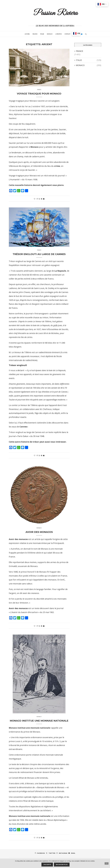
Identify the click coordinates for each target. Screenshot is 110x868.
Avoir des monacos (39, 532)
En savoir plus (62, 864)
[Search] (86, 34)
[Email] (82, 34)
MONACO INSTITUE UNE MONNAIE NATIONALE (39, 721)
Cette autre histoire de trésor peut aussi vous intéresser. (38, 442)
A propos (58, 34)
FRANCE (35, 34)
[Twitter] (51, 853)
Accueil (27, 34)
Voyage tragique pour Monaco (39, 94)
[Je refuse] (107, 863)
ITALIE (42, 34)
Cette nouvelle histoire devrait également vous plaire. (36, 185)
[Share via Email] (44, 199)
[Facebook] (40, 853)
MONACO (50, 34)
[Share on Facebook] (37, 199)
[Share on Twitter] (39, 199)
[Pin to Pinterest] (41, 199)
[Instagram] (62, 853)
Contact (67, 34)
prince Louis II (15, 741)
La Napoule (60, 271)
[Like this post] (35, 199)
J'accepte (47, 864)
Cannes (23, 427)
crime (57, 166)
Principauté (58, 543)
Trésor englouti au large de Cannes (39, 254)
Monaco (34, 147)
